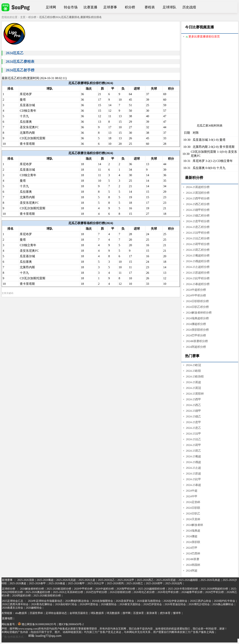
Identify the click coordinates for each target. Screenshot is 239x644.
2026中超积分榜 (104, 589)
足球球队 (169, 7)
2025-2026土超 (87, 580)
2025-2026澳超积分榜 (38, 592)
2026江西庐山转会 (201, 601)
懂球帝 (177, 613)
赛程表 (150, 7)
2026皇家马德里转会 (149, 601)
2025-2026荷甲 (154, 583)
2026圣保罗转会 (125, 601)
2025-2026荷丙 (115, 583)
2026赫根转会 (34, 608)
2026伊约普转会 (89, 604)
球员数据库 (113, 613)
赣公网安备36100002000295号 (37, 624)
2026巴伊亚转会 (153, 604)
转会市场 (71, 7)
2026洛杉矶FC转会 (66, 604)
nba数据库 (21, 613)
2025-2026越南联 (188, 580)
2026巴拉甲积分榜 (96, 592)
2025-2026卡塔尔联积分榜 (183, 589)
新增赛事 (7, 580)
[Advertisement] (40, 84)
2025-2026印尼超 (166, 580)
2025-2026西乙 (145, 580)
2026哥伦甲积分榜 (168, 592)
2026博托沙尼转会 (199, 604)
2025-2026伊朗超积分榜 (214, 589)
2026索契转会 (109, 604)
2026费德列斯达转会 (77, 601)
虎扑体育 (165, 613)
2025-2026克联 (26, 580)
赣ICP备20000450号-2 (71, 624)
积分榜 (130, 7)
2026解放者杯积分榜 (32, 589)
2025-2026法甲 (126, 580)
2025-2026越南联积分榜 (152, 589)
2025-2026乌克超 (66, 580)
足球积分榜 (9, 589)
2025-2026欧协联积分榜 (47, 596)
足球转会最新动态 (56, 613)
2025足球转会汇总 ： (15, 601)
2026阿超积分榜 (21, 596)
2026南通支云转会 (13, 608)
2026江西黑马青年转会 (15, 604)
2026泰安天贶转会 (130, 604)
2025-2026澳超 (18, 583)
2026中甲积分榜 (83, 589)
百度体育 (138, 613)
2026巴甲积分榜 (214, 592)
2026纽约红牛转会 (225, 601)
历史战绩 (189, 7)
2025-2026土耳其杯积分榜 (68, 592)
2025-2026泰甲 (37, 583)
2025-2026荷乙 (135, 583)
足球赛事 (110, 7)
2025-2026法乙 (106, 580)
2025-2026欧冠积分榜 (59, 589)
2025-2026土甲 (96, 583)
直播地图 (7, 618)
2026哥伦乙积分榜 (144, 592)
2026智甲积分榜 (126, 589)
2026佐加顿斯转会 (102, 601)
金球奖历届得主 (79, 613)
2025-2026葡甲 (76, 583)
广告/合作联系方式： (33, 637)
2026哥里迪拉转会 (175, 604)
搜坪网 (127, 613)
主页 (23, 17)
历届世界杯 (36, 613)
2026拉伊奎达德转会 (175, 601)
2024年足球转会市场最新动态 (45, 601)
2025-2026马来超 (210, 580)
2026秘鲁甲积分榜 (192, 592)
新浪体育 (152, 613)
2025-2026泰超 (57, 583)
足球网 (51, 7)
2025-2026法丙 (174, 583)
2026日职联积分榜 (120, 592)
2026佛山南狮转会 (223, 604)
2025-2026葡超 (45, 580)
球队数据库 (97, 613)
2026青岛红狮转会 (42, 604)
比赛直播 (90, 7)
